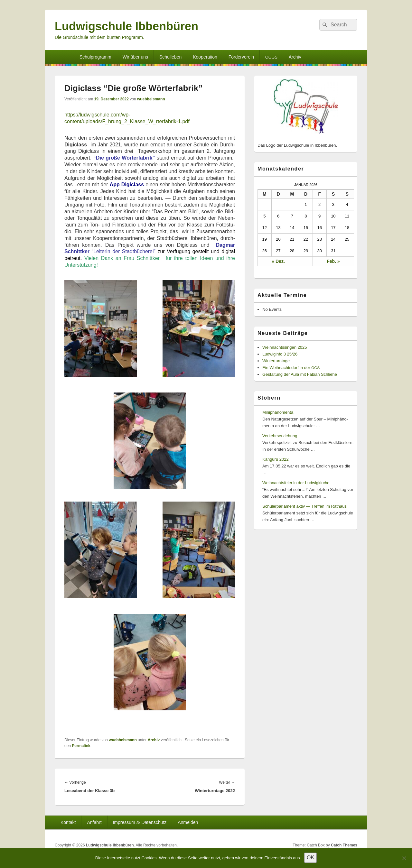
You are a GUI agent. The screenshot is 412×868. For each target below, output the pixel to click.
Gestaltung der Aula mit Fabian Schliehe (300, 374)
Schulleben (170, 57)
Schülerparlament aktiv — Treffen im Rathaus (304, 506)
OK (310, 858)
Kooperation (205, 57)
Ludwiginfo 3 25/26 (280, 354)
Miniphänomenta (278, 412)
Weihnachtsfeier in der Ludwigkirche (296, 483)
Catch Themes (344, 845)
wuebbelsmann (151, 99)
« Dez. (278, 261)
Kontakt (68, 822)
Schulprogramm (95, 57)
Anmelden (188, 822)
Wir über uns (135, 57)
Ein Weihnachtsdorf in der (291, 368)
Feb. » (333, 261)
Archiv (295, 57)
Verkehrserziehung (280, 436)
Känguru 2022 (276, 459)
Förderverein (241, 57)
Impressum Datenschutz (140, 822)
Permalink (81, 746)
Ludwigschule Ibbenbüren (126, 26)
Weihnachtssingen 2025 (285, 347)
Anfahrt (94, 822)
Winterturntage (276, 361)
